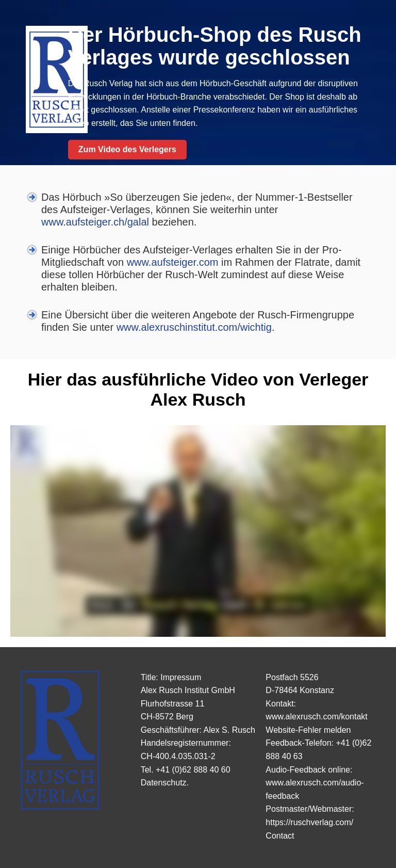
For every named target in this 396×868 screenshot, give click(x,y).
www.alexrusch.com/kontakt (316, 717)
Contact (280, 836)
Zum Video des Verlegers (127, 149)
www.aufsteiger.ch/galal (95, 222)
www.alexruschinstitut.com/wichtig (194, 327)
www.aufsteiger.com (173, 262)
